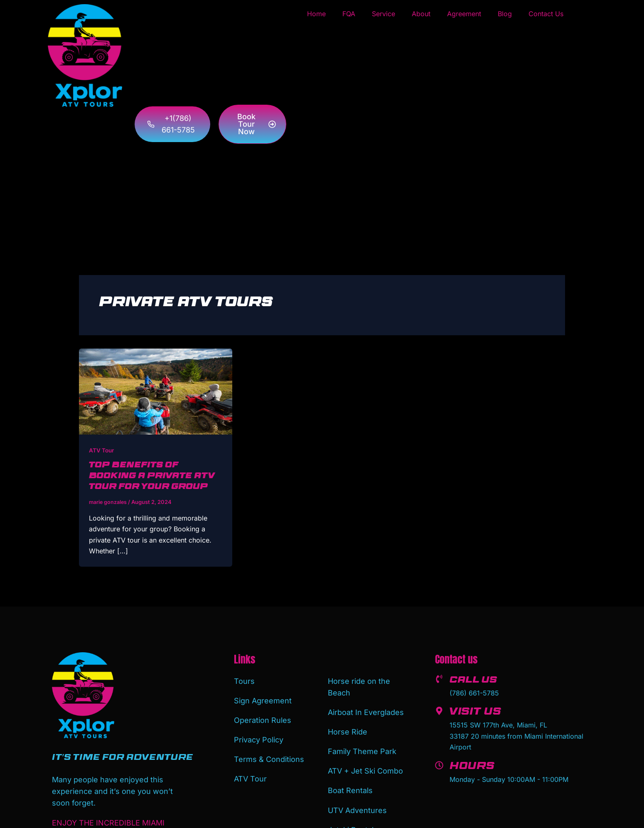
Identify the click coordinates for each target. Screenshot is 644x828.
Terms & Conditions (269, 751)
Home (316, 14)
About (421, 14)
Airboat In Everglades (366, 709)
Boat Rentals (350, 781)
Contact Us (546, 14)
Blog (505, 14)
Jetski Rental (351, 817)
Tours (244, 680)
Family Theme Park (362, 745)
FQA (349, 14)
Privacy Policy (259, 733)
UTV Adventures (357, 799)
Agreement (464, 14)
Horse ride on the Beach (359, 686)
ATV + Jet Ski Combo (365, 763)
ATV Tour (102, 450)
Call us (476, 681)
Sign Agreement (263, 698)
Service (383, 14)
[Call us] (439, 678)
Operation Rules (263, 716)
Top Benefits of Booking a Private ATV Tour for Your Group (155, 477)
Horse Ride (348, 727)
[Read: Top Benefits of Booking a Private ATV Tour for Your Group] (156, 391)
